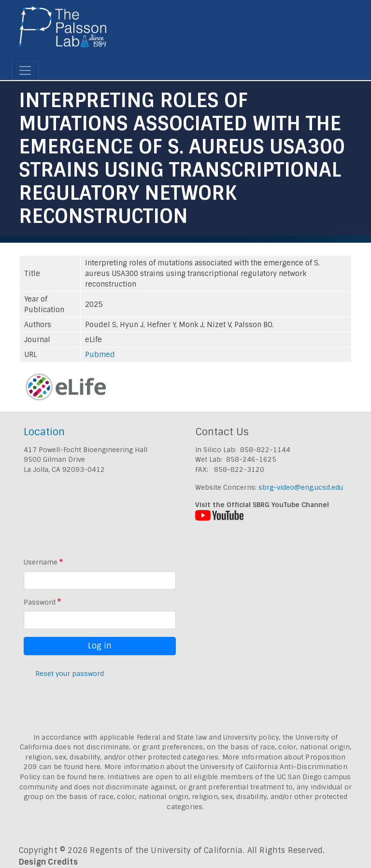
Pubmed (100, 355)
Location (44, 432)
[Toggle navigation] (25, 70)
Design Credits (48, 862)
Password (40, 602)
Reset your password (70, 674)
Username (41, 562)
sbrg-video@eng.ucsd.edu (301, 487)
